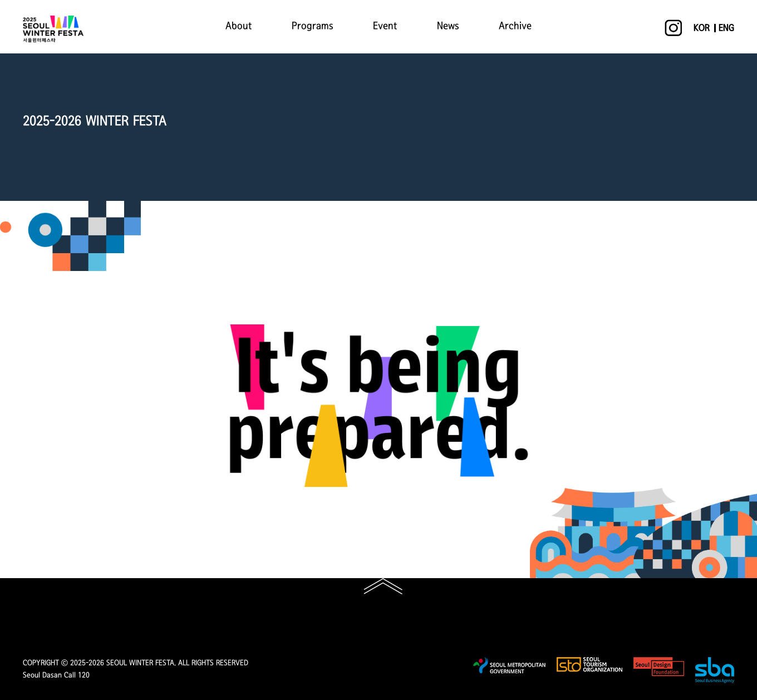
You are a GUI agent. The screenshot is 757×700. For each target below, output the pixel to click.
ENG (726, 28)
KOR (702, 28)
